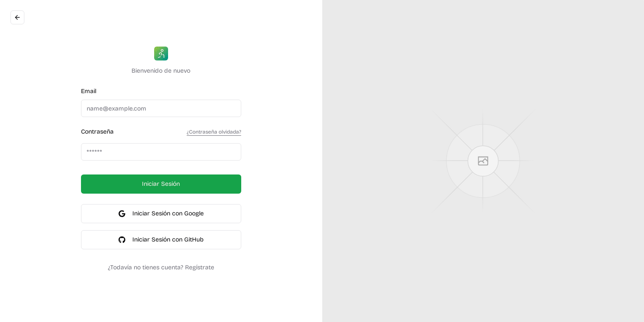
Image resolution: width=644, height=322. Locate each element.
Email (89, 91)
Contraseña (97, 132)
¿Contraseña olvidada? (214, 132)
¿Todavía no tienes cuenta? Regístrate (161, 267)
